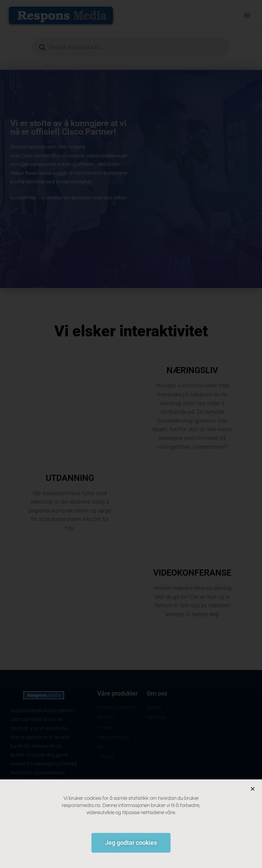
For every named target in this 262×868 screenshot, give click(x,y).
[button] (253, 789)
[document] (131, 434)
